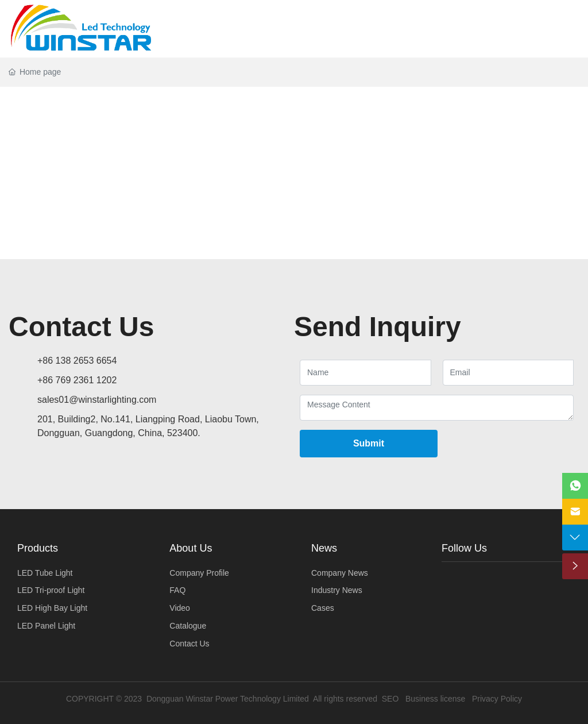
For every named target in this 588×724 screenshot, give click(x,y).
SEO (390, 699)
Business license (435, 699)
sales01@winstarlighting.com (97, 400)
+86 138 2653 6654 (77, 361)
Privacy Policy (497, 699)
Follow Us (464, 548)
